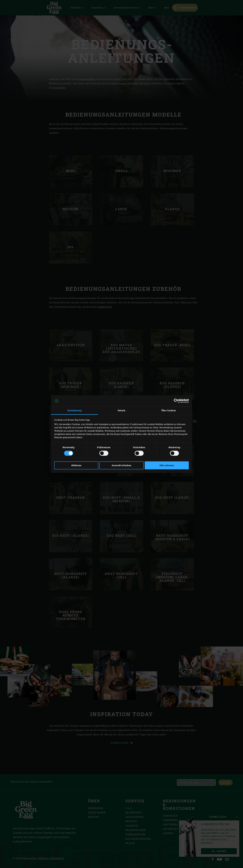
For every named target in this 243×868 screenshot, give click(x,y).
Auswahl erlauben (121, 465)
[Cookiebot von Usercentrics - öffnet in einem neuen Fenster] (175, 401)
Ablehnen (76, 465)
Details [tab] (122, 411)
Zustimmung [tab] (74, 411)
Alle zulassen (167, 465)
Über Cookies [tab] (169, 411)
